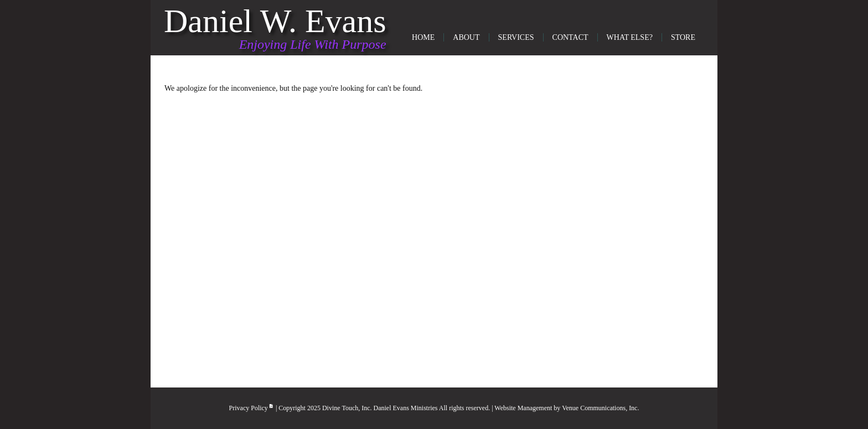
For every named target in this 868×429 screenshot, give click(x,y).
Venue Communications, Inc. (600, 408)
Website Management (523, 408)
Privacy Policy (252, 408)
